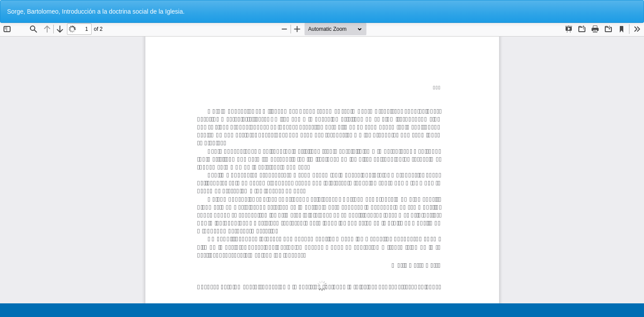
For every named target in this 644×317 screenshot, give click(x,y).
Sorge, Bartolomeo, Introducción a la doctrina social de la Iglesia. (96, 11)
